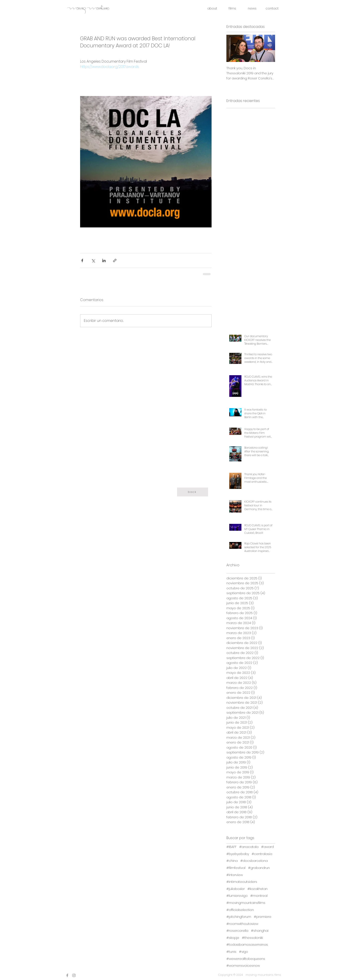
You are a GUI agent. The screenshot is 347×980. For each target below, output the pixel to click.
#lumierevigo (237, 896)
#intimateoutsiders (242, 882)
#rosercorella (237, 931)
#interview (235, 875)
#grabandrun (259, 868)
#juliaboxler (236, 889)
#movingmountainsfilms (246, 903)
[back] (193, 492)
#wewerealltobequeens (246, 959)
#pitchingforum (239, 917)
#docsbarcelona (254, 861)
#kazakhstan (257, 889)
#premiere (263, 917)
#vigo (244, 952)
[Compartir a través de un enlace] (115, 260)
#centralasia (262, 854)
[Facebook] (67, 975)
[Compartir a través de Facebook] (82, 260)
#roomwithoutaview (242, 924)
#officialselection (240, 910)
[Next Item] (268, 49)
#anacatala (249, 847)
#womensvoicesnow (243, 966)
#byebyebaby (238, 854)
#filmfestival (236, 868)
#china (232, 861)
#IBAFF (231, 847)
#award (267, 847)
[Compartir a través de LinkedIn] (104, 260)
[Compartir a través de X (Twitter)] (93, 260)
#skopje (233, 938)
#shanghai (260, 931)
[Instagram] (74, 975)
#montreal (259, 896)
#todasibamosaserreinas (247, 945)
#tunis (231, 952)
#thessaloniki (252, 938)
